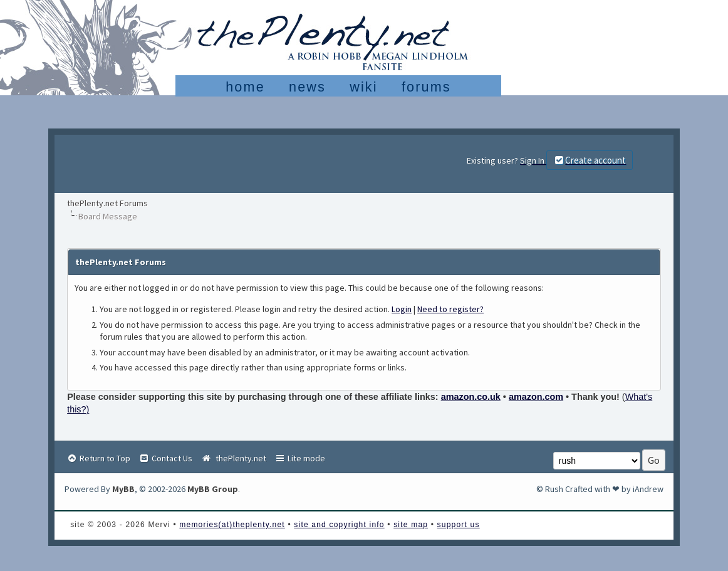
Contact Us (165, 458)
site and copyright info (339, 525)
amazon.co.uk (471, 397)
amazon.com (536, 397)
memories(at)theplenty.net (232, 525)
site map (411, 525)
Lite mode (300, 458)
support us (459, 525)
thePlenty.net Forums (107, 203)
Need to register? (450, 309)
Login (402, 309)
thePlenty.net (233, 458)
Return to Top (98, 458)
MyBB (123, 489)
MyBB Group (213, 489)
